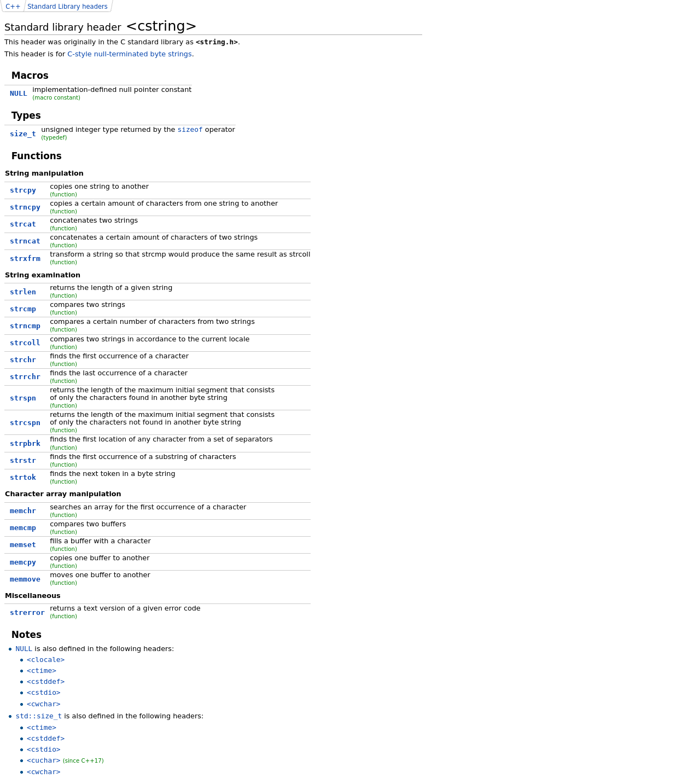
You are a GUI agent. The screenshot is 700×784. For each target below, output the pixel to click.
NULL (24, 649)
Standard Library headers (68, 7)
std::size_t (39, 716)
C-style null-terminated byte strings (129, 54)
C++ (13, 7)
